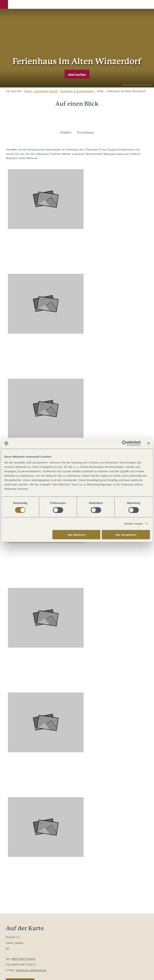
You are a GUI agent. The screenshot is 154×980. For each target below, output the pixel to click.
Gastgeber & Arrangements (77, 91)
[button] (4, 4)
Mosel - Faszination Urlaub (41, 91)
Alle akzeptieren (126, 535)
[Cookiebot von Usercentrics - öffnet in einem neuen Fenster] (125, 443)
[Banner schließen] (149, 443)
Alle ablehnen (76, 535)
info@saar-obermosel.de (31, 970)
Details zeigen (133, 524)
